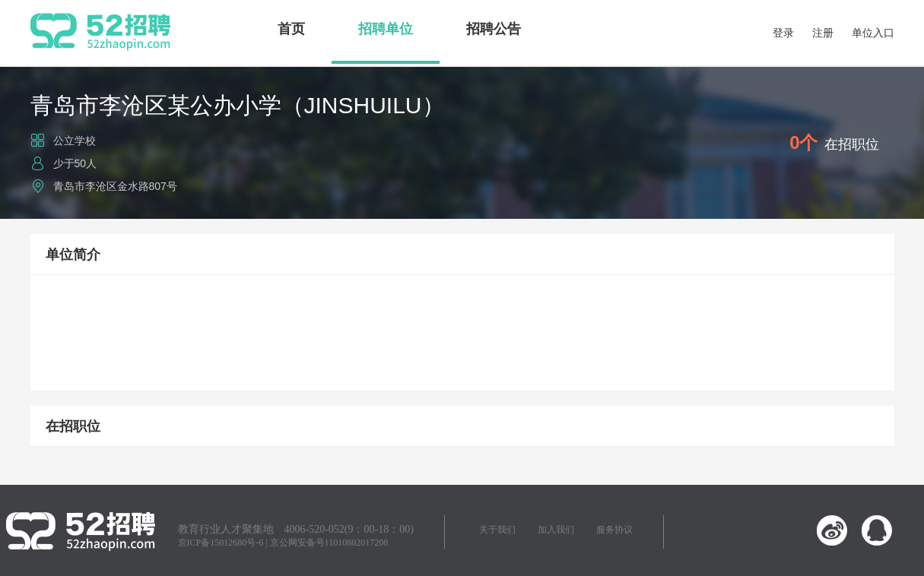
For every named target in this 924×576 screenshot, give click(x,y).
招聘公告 (494, 29)
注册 (823, 33)
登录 (783, 33)
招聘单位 (386, 29)
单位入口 (873, 33)
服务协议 (614, 530)
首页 (291, 29)
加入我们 (556, 530)
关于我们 (497, 530)
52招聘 (100, 32)
